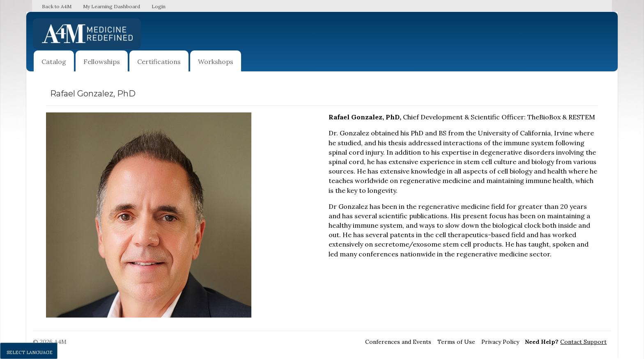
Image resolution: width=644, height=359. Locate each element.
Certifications (159, 62)
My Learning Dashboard (112, 6)
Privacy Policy (500, 342)
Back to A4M (57, 6)
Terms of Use (456, 342)
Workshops (216, 62)
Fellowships (102, 62)
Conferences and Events (398, 342)
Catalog (54, 62)
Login (159, 6)
